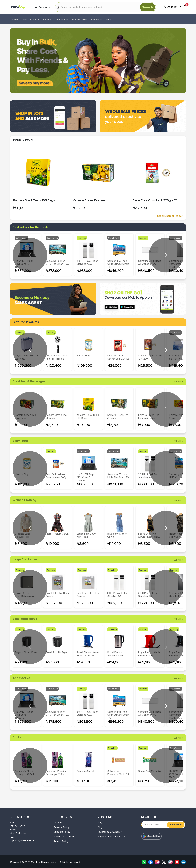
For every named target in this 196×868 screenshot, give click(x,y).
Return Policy (61, 841)
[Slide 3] (101, 89)
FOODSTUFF (79, 19)
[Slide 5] (111, 89)
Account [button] (170, 7)
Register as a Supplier (110, 832)
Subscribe (176, 825)
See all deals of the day (170, 216)
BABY (15, 19)
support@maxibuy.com (22, 840)
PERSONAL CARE (101, 19)
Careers (58, 823)
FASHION (62, 19)
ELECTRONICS (31, 19)
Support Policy (62, 832)
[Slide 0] (85, 89)
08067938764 (18, 833)
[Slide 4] (106, 89)
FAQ (100, 823)
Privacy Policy (61, 827)
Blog (100, 827)
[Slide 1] (90, 89)
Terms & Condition (64, 837)
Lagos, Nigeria (17, 825)
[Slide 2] (95, 89)
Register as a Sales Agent (111, 837)
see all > (179, 382)
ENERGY (48, 19)
